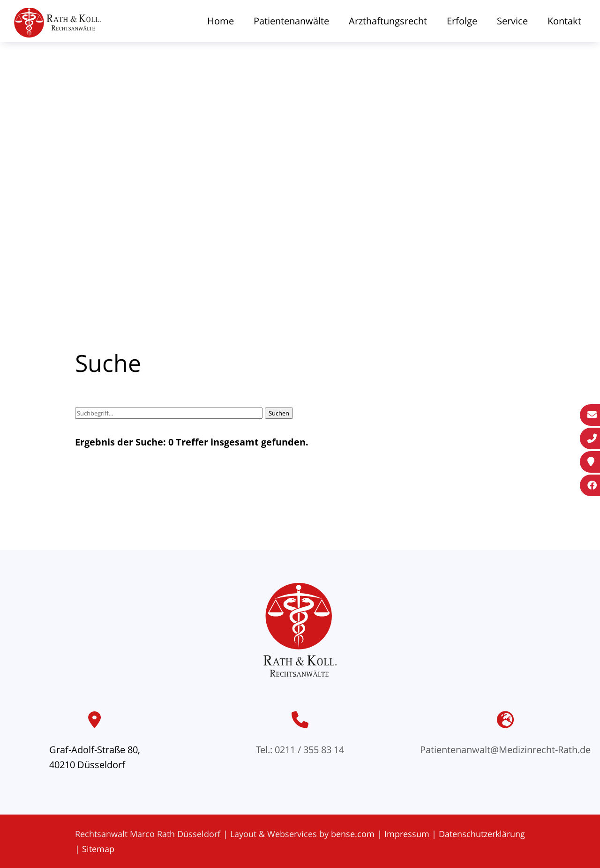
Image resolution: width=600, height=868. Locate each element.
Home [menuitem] (221, 21)
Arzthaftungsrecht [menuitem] (388, 21)
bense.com (353, 834)
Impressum (407, 834)
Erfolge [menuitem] (462, 21)
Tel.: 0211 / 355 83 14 (300, 750)
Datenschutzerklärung (482, 834)
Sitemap (98, 849)
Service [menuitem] (512, 21)
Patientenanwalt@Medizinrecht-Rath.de (505, 750)
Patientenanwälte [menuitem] (291, 21)
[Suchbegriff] (169, 413)
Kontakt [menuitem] (564, 21)
